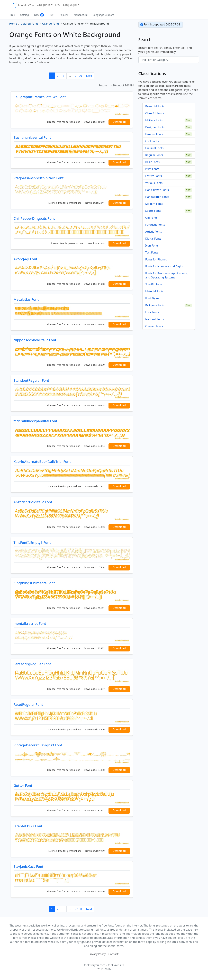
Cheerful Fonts (155, 113)
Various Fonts (154, 183)
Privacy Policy (97, 954)
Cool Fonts (152, 141)
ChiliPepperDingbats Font (34, 218)
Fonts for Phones (156, 259)
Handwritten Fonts (157, 197)
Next (89, 76)
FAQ (58, 5)
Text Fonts (152, 252)
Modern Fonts (154, 204)
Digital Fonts (153, 239)
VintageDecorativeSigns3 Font (38, 745)
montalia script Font (30, 624)
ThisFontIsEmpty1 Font (32, 543)
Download (119, 122)
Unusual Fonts (155, 148)
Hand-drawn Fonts (157, 190)
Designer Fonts (155, 127)
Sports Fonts (153, 211)
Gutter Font (23, 786)
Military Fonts (154, 120)
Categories (44, 5)
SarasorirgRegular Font (32, 664)
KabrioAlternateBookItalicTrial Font (42, 462)
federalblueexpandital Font (35, 421)
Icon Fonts (152, 246)
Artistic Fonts (154, 232)
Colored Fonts (154, 326)
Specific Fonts (154, 284)
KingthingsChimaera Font (34, 583)
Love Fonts (152, 312)
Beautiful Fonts (155, 106)
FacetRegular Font (28, 705)
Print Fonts (152, 169)
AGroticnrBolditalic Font (33, 502)
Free (12, 15)
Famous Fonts (154, 134)
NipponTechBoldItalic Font (35, 340)
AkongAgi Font (26, 259)
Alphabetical (81, 15)
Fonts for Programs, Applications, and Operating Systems (167, 275)
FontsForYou (23, 5)
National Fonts (155, 319)
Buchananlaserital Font (32, 137)
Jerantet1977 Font (28, 826)
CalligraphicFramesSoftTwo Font (40, 97)
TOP (52, 15)
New (39, 15)
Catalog (24, 15)
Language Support (103, 15)
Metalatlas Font (26, 299)
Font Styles (152, 298)
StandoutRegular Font (31, 380)
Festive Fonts (154, 176)
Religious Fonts (155, 305)
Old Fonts (151, 218)
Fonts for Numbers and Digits (164, 266)
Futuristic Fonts (155, 225)
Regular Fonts (154, 155)
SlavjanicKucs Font (29, 866)
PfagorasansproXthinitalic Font (39, 178)
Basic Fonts (152, 162)
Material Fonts (155, 291)
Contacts (114, 954)
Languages (70, 5)
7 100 (79, 76)
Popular (64, 15)
